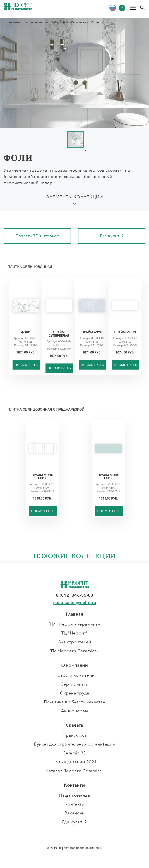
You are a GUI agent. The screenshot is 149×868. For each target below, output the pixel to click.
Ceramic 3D (75, 753)
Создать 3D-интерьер (37, 236)
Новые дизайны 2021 (75, 762)
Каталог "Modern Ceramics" (75, 771)
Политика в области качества (75, 702)
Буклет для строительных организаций (74, 744)
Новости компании (74, 675)
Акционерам (75, 711)
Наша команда (74, 795)
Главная (14, 22)
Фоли (95, 22)
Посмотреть (26, 365)
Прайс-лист (74, 735)
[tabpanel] (86, 140)
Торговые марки (36, 22)
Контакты (74, 804)
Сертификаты (74, 684)
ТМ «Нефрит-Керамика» (70, 22)
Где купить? (112, 236)
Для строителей (75, 642)
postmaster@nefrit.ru (75, 603)
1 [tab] (86, 151)
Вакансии (74, 813)
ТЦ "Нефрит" (75, 633)
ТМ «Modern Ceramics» (75, 651)
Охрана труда (74, 693)
